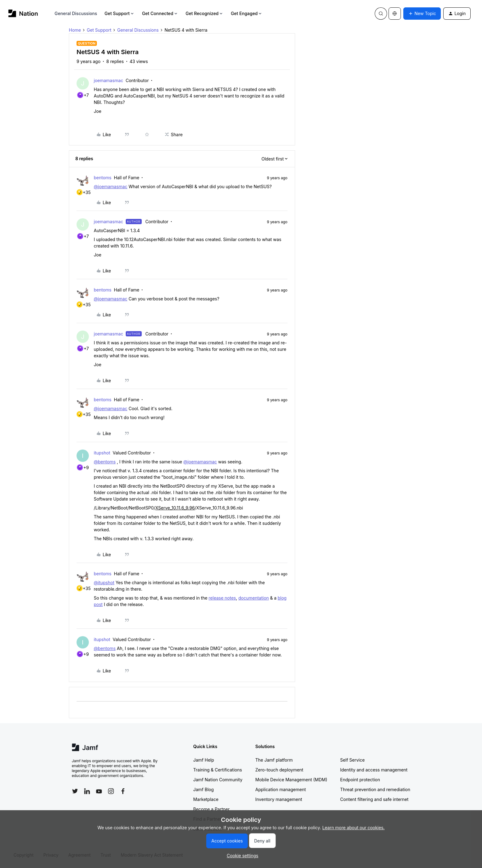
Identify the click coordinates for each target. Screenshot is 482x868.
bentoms (103, 178)
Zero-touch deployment (279, 770)
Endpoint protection (360, 780)
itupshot (102, 453)
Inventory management (279, 799)
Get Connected (160, 13)
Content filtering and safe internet (374, 799)
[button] (422, 14)
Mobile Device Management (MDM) (291, 780)
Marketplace (206, 799)
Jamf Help (204, 760)
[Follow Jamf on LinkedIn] (87, 791)
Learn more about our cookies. (354, 828)
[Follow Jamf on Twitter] (75, 791)
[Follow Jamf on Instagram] (111, 791)
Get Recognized (205, 13)
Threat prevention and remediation (375, 789)
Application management (281, 789)
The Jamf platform (274, 760)
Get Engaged (247, 13)
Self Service (353, 760)
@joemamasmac (111, 186)
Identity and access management (374, 770)
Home (75, 30)
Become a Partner (211, 809)
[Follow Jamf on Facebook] (123, 791)
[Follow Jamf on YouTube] (99, 791)
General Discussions (76, 13)
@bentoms (105, 462)
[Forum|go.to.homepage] (23, 13)
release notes (222, 598)
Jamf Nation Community (218, 780)
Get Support (120, 13)
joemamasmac (109, 80)
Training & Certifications (218, 770)
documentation (253, 598)
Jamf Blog (204, 789)
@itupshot (104, 583)
